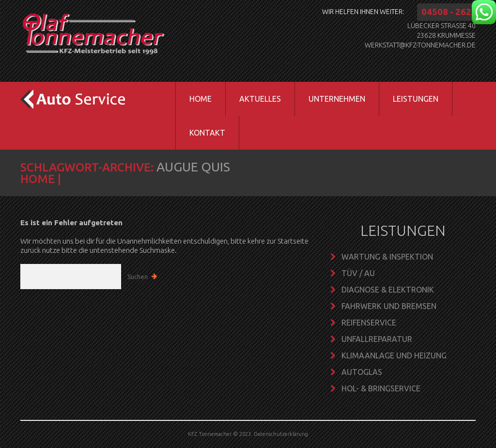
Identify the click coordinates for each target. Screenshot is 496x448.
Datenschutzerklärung (281, 434)
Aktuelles (260, 99)
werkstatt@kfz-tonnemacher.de (420, 45)
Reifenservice (369, 323)
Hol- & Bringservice (381, 388)
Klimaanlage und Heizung (394, 355)
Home (201, 99)
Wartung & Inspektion (387, 257)
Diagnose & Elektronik (388, 290)
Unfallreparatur (377, 339)
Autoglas (362, 372)
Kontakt (207, 133)
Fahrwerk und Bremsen (389, 306)
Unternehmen (330, 104)
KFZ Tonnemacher (210, 434)
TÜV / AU (358, 273)
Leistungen (409, 104)
